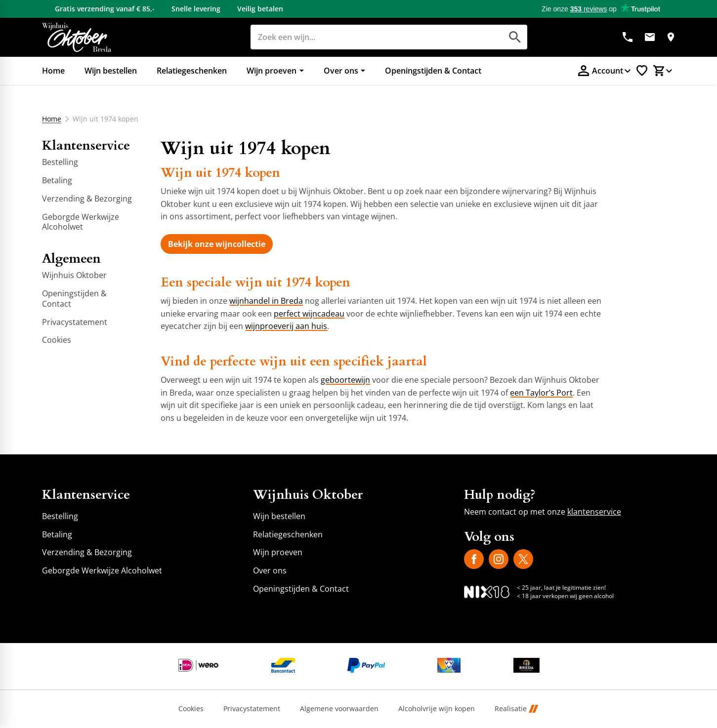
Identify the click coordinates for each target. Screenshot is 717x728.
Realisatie (516, 709)
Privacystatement (252, 709)
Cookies (191, 709)
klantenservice (594, 512)
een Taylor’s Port (541, 393)
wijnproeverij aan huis (286, 326)
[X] (523, 559)
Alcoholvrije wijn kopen (437, 709)
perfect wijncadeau (309, 314)
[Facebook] (474, 559)
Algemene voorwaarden (339, 709)
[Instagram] (499, 559)
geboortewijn (345, 380)
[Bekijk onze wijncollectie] (217, 244)
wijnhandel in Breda (266, 301)
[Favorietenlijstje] (642, 71)
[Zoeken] (365, 37)
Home (52, 119)
